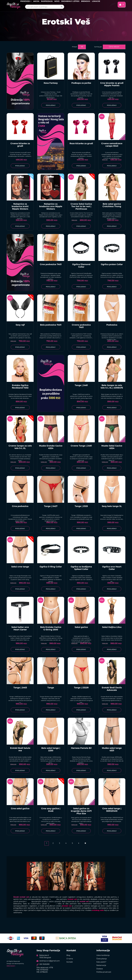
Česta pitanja (102, 959)
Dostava (100, 969)
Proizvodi (26, 1)
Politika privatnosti (104, 972)
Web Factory (11, 966)
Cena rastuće (114, 47)
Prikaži (74, 47)
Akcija (36, 1)
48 (82, 47)
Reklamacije (101, 965)
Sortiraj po (98, 47)
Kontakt (70, 962)
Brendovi (86, 1)
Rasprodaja (47, 1)
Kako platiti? (101, 962)
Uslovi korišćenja (103, 955)
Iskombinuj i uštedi (70, 1)
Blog (68, 955)
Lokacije (96, 1)
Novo (57, 1)
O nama (70, 959)
